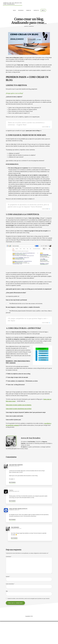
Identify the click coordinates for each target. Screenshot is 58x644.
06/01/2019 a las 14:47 (14, 514)
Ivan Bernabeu (15, 550)
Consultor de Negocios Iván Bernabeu (13, 4)
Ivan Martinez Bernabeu (16, 488)
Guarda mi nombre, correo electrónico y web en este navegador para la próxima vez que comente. (29, 621)
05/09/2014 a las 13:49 (14, 489)
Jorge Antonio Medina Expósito (18, 532)
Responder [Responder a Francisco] (12, 524)
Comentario (9, 579)
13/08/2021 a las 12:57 (14, 533)
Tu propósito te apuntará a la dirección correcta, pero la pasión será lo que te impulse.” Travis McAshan (28, 217)
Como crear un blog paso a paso (15, 423)
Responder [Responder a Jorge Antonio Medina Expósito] (12, 542)
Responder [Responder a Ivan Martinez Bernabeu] (12, 505)
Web (7, 614)
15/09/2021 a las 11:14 (16, 551)
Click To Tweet (45, 131)
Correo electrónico (10, 607)
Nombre (8, 599)
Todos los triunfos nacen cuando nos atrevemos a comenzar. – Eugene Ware (26, 128)
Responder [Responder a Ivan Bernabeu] (14, 561)
